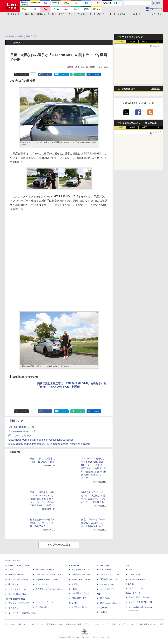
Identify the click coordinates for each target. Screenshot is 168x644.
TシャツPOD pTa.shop (139, 597)
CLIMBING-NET (79, 598)
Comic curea (134, 575)
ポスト (24, 75)
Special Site (128, 89)
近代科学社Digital (79, 607)
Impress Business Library (47, 579)
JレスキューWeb (108, 584)
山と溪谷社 (74, 589)
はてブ (64, 75)
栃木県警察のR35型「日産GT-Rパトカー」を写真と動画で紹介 (42, 523)
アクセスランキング (132, 37)
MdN (99, 594)
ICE (127, 566)
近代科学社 (74, 603)
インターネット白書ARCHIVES (22, 613)
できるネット (14, 608)
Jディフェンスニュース (111, 575)
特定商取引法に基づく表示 (152, 624)
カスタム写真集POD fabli (141, 602)
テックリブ (102, 608)
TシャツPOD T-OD (81, 579)
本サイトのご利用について (16, 624)
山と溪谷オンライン (81, 593)
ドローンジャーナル (17, 589)
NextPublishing (43, 607)
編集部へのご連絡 (74, 624)
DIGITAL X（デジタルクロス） (50, 589)
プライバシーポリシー (94, 624)
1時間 (120, 42)
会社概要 (112, 624)
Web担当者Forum (16, 575)
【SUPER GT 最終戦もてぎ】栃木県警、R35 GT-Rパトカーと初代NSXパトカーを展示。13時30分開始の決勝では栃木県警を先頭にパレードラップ (94, 468)
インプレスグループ (128, 624)
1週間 (144, 42)
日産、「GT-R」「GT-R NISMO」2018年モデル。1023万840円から (93, 523)
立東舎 (75, 584)
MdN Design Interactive (111, 603)
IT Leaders (13, 584)
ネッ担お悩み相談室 (17, 594)
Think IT (12, 570)
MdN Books (105, 598)
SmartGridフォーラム (45, 570)
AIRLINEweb (106, 570)
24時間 (132, 42)
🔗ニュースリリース (50, 440)
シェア (47, 75)
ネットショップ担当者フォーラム (51, 575)
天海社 (132, 570)
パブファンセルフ (137, 588)
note (80, 75)
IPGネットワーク (133, 593)
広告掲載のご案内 (54, 624)
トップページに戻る (59, 545)
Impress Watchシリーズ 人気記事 (139, 123)
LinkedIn (96, 75)
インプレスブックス (45, 602)
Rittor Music (74, 566)
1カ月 (157, 42)
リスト (33, 75)
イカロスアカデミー (109, 589)
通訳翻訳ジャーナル (109, 579)
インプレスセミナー (45, 584)
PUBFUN (130, 584)
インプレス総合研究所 (18, 579)
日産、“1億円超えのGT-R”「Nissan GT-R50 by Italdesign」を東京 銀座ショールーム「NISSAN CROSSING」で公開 (42, 499)
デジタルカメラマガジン (19, 603)
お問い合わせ (37, 624)
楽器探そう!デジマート (82, 575)
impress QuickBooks (138, 579)
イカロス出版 (103, 566)
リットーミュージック (82, 570)
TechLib (104, 612)
